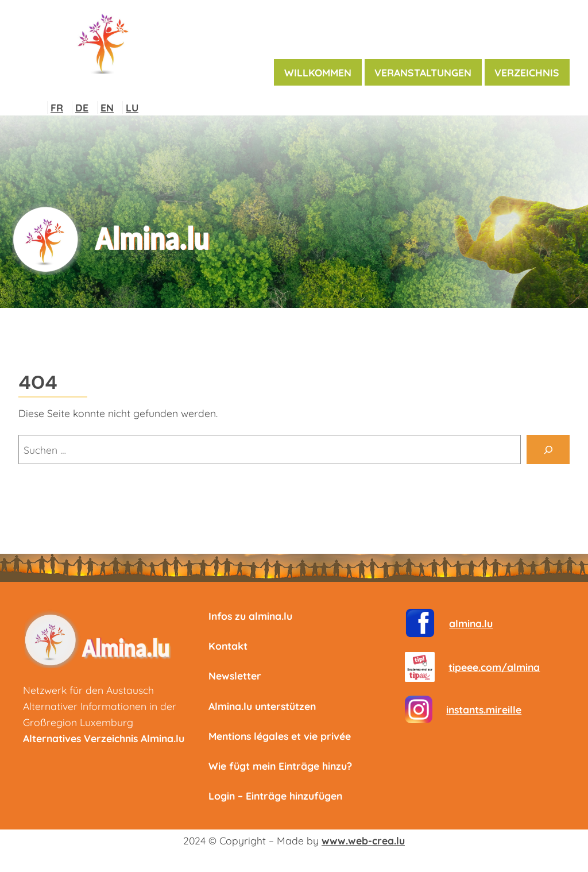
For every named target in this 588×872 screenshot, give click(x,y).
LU (132, 107)
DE (82, 107)
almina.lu (471, 623)
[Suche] (548, 449)
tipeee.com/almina (494, 667)
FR (57, 107)
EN (107, 107)
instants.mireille (484, 709)
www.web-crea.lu (363, 840)
